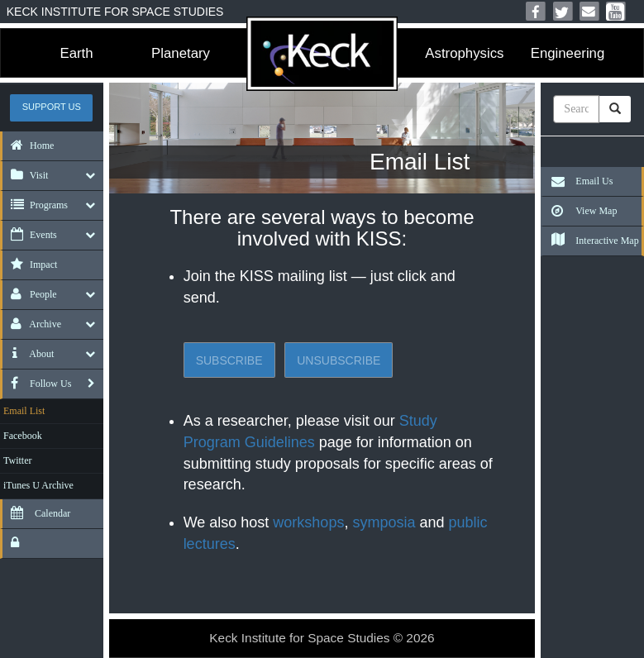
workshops (308, 522)
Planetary (181, 53)
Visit (25, 175)
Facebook (23, 436)
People (30, 294)
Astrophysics (464, 53)
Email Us (578, 181)
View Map (580, 211)
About (28, 354)
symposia (384, 522)
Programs (35, 205)
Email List (24, 411)
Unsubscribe (339, 360)
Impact (30, 265)
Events (30, 235)
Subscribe (229, 360)
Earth (76, 53)
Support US (52, 107)
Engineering (568, 53)
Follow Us (37, 384)
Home (28, 145)
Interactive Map (591, 241)
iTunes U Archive (38, 485)
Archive (32, 324)
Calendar (36, 513)
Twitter (17, 460)
